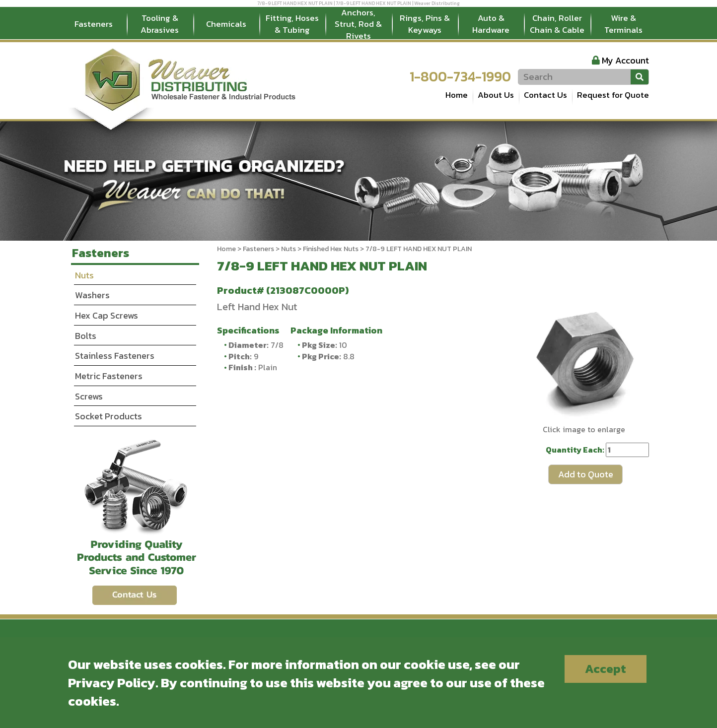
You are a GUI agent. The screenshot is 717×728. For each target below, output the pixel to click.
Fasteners (94, 24)
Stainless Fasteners (115, 356)
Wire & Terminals (623, 24)
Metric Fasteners (109, 376)
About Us (496, 95)
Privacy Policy (112, 683)
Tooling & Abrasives (160, 24)
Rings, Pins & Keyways (425, 24)
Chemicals (226, 24)
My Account (625, 60)
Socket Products (108, 416)
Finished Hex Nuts (331, 249)
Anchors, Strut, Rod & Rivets (358, 24)
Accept (606, 669)
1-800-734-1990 (460, 76)
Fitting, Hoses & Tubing (292, 24)
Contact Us (545, 95)
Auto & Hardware (491, 24)
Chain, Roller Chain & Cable (557, 24)
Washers (92, 295)
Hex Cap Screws (107, 315)
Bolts (86, 336)
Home (457, 95)
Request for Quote (613, 95)
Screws (89, 396)
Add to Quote (586, 474)
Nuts (288, 249)
